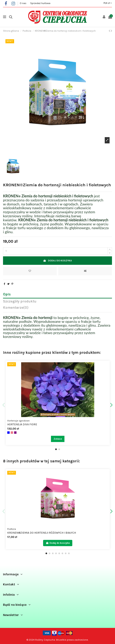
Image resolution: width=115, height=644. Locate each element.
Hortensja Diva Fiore (22, 424)
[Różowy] (12, 433)
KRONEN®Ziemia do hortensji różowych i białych (42, 533)
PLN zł (108, 3)
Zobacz (58, 439)
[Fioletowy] (15, 433)
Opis (7, 294)
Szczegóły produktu (20, 301)
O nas (23, 3)
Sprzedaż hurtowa (40, 3)
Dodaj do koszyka (57, 261)
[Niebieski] (8, 433)
